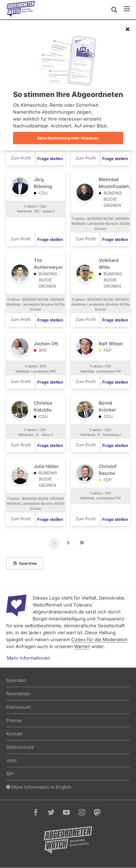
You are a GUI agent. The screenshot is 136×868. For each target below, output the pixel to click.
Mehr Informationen (29, 658)
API (10, 774)
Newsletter (18, 694)
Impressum (19, 707)
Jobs (12, 760)
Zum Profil (21, 158)
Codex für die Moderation (99, 640)
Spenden (16, 680)
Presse (14, 720)
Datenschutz (20, 747)
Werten (82, 646)
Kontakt (14, 734)
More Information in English (39, 787)
